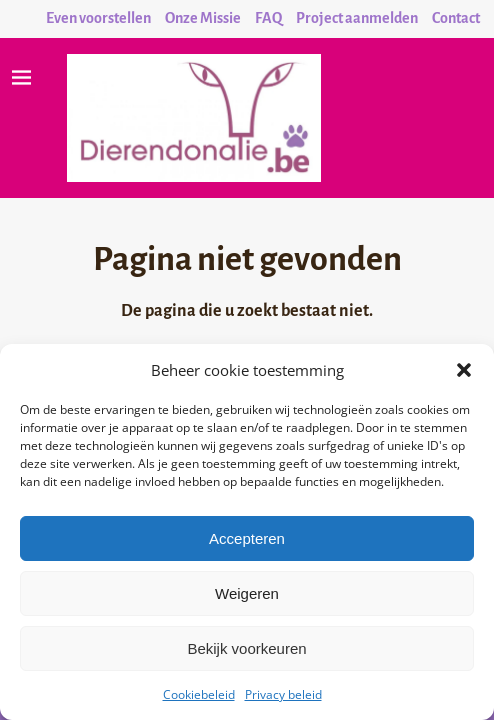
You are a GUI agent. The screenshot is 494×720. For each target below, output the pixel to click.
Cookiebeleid (199, 694)
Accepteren (247, 538)
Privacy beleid (283, 694)
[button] (464, 370)
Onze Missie (203, 18)
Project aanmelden (357, 18)
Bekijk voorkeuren (246, 648)
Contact (456, 18)
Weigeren (247, 593)
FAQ (268, 18)
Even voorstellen (98, 18)
